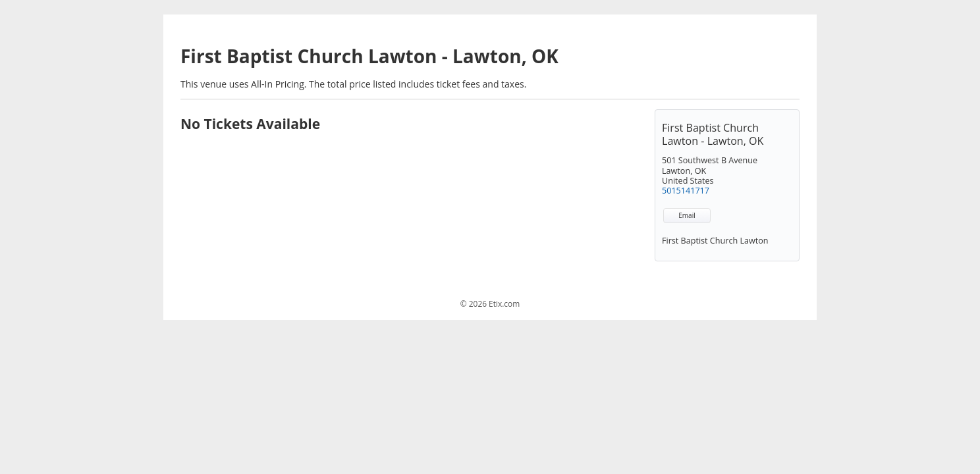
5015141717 (686, 191)
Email (687, 215)
